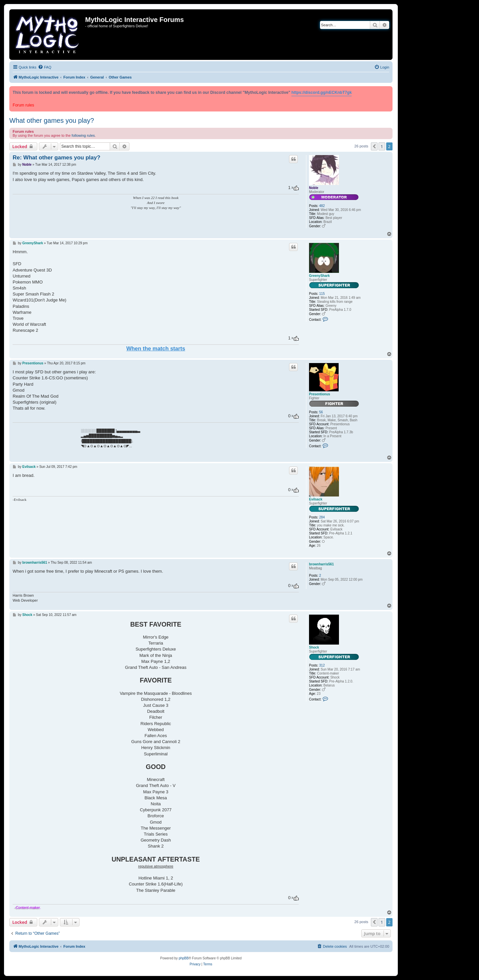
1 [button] (382, 146)
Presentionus (319, 394)
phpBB (184, 958)
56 (321, 412)
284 (322, 517)
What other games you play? (52, 120)
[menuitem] (45, 67)
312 (322, 665)
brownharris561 (321, 564)
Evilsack (316, 499)
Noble (314, 188)
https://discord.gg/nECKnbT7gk (321, 93)
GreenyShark (319, 276)
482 (322, 206)
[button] (374, 146)
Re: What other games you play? (57, 158)
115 (322, 294)
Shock (314, 647)
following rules (83, 135)
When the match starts (156, 348)
